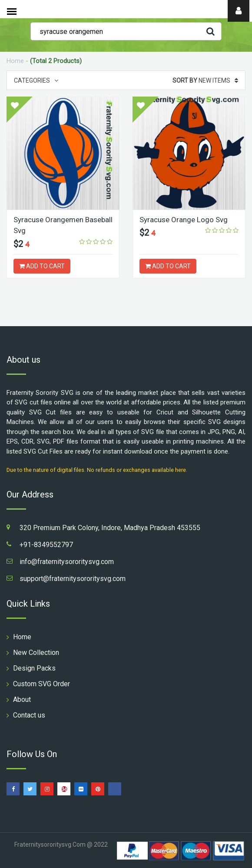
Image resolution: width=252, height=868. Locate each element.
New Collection (36, 653)
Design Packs (34, 668)
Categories (36, 80)
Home (15, 61)
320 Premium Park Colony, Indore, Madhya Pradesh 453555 (110, 528)
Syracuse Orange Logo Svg (184, 220)
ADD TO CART (42, 266)
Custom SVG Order (41, 684)
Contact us (29, 715)
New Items (205, 80)
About (22, 699)
